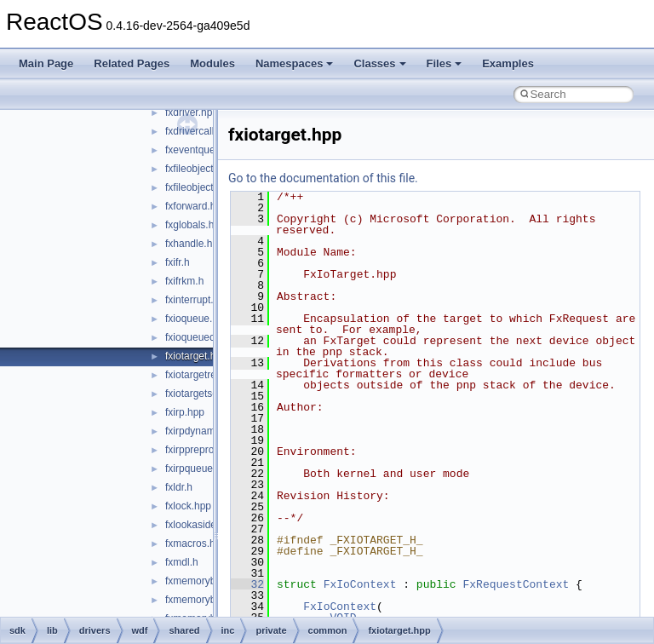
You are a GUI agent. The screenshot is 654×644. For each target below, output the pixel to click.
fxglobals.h (189, 225)
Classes (379, 63)
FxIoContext (360, 584)
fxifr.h (178, 262)
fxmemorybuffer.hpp (210, 581)
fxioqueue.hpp (197, 319)
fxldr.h (179, 487)
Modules (212, 63)
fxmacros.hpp (196, 543)
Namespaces (295, 63)
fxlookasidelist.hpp (207, 525)
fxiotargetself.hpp (204, 394)
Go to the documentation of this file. (323, 178)
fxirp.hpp (185, 412)
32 (247, 584)
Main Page (46, 63)
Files (445, 63)
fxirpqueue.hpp (199, 469)
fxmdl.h (182, 562)
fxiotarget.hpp (196, 356)
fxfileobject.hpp (199, 169)
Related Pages (132, 63)
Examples (508, 63)
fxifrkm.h (184, 281)
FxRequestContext (516, 584)
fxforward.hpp (196, 206)
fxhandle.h (189, 244)
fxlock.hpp (188, 506)
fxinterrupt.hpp (198, 300)
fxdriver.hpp (192, 112)
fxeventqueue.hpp (206, 150)
